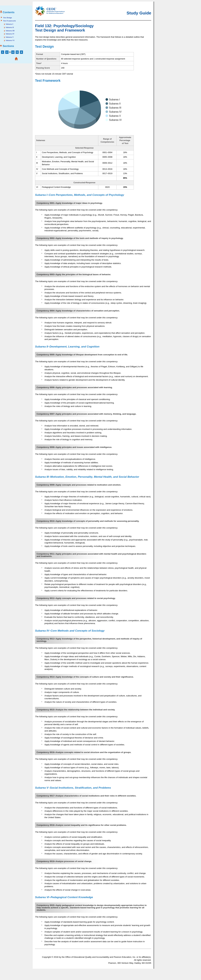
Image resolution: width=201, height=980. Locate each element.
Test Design (8, 18)
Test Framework (9, 21)
